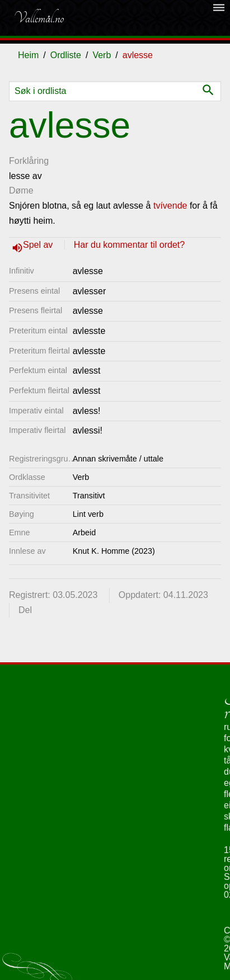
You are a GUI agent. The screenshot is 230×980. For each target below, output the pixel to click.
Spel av (39, 245)
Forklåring (29, 161)
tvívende (170, 206)
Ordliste (66, 55)
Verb (102, 55)
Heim (28, 55)
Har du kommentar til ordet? (129, 245)
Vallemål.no (39, 18)
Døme (21, 190)
